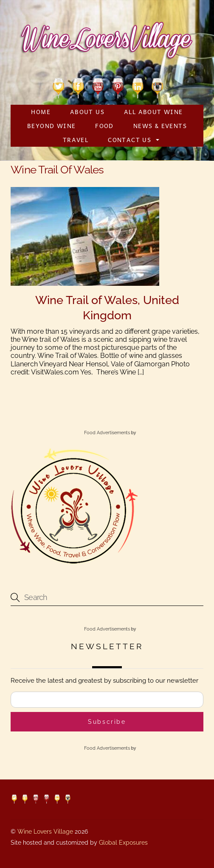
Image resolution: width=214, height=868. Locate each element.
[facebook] (78, 87)
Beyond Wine (51, 126)
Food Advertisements (107, 433)
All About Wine (153, 112)
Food (104, 126)
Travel (76, 140)
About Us (87, 112)
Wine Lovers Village (45, 832)
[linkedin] (138, 87)
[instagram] (157, 87)
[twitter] (58, 87)
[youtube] (98, 87)
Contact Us (130, 140)
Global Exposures (123, 843)
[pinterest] (118, 87)
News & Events (160, 126)
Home (41, 112)
